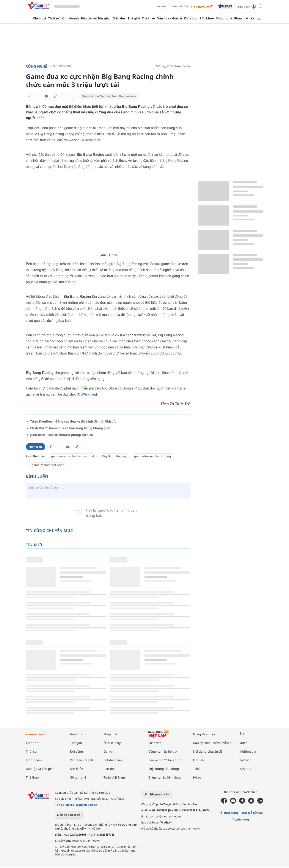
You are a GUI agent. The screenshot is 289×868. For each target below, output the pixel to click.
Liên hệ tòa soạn (69, 815)
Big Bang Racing (114, 456)
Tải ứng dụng (229, 813)
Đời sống (191, 18)
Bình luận (36, 447)
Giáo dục (119, 18)
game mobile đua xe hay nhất (73, 456)
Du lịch (109, 751)
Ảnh (242, 734)
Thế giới (134, 18)
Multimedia (248, 751)
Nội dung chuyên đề (208, 751)
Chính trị (39, 18)
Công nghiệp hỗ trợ (163, 751)
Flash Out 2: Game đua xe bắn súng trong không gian (70, 428)
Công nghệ (224, 18)
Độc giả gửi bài (252, 813)
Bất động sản (113, 760)
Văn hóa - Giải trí (170, 18)
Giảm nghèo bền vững (165, 777)
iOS (80, 394)
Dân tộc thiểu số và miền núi (214, 743)
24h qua (245, 769)
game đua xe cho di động (153, 456)
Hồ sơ (197, 777)
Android (90, 394)
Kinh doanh (70, 18)
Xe (252, 18)
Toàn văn (155, 743)
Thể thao (148, 18)
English (198, 760)
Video (243, 743)
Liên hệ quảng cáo (156, 794)
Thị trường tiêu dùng (164, 769)
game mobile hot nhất (48, 465)
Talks (197, 769)
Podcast (161, 6)
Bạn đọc (109, 769)
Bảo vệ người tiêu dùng (165, 760)
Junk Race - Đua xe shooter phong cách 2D (62, 435)
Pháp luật (241, 18)
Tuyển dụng (240, 819)
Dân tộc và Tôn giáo (96, 18)
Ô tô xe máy (112, 743)
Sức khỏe (207, 18)
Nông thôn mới (204, 734)
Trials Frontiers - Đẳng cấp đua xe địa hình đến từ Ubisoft (73, 421)
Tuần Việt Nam (180, 6)
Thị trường (62, 66)
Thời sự (54, 18)
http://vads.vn (162, 822)
